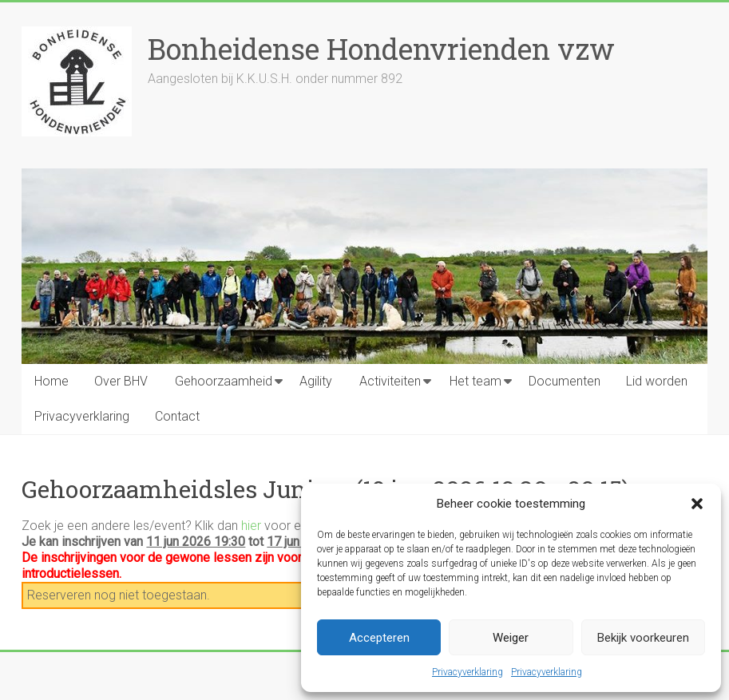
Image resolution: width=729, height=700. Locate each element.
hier (251, 526)
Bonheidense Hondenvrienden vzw (381, 49)
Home (52, 381)
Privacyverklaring (468, 672)
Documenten (565, 381)
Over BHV (121, 381)
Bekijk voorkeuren (643, 638)
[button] (697, 504)
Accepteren (379, 638)
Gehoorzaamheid (224, 381)
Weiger (511, 638)
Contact (177, 416)
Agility (316, 381)
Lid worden (657, 381)
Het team (475, 381)
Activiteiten (390, 381)
